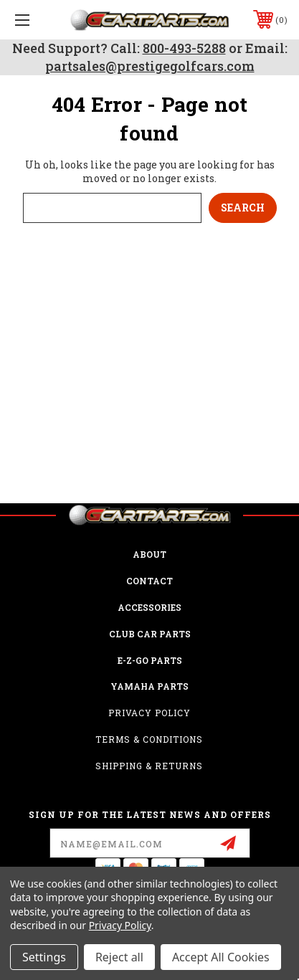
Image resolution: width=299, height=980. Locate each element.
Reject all (119, 957)
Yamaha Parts (149, 686)
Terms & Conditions (149, 739)
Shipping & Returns (149, 766)
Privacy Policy (149, 713)
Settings (44, 957)
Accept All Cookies (221, 957)
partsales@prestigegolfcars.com (150, 66)
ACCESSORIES (149, 607)
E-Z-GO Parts (150, 660)
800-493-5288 (184, 48)
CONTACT (149, 581)
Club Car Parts (150, 634)
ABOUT (149, 554)
